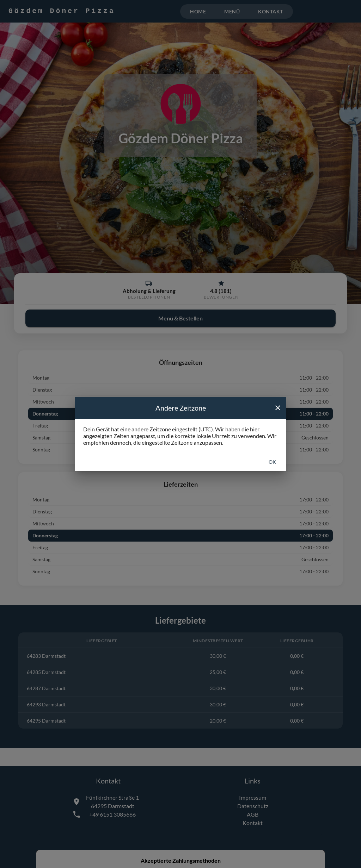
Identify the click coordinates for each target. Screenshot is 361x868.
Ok (272, 462)
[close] (278, 408)
